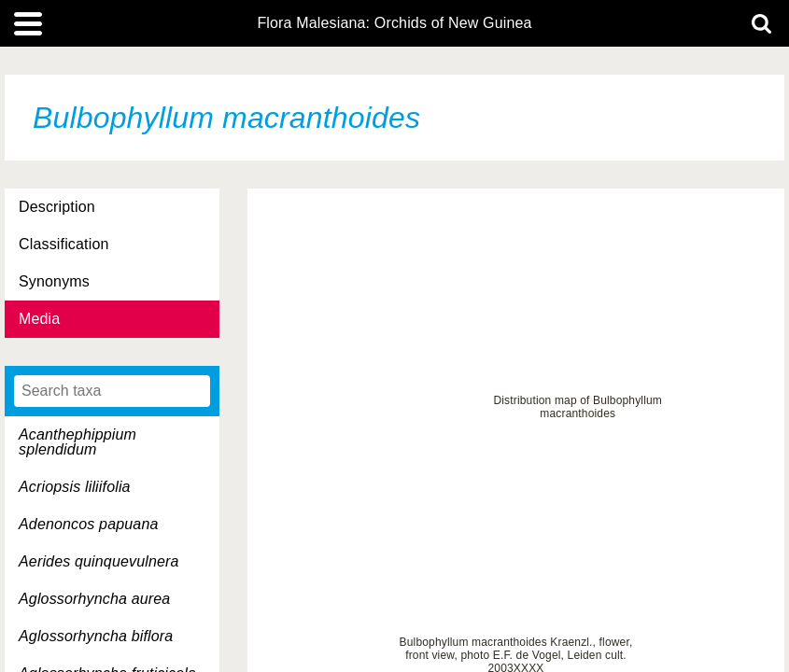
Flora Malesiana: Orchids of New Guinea (394, 23)
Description (57, 207)
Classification (64, 244)
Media (39, 319)
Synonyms (54, 281)
